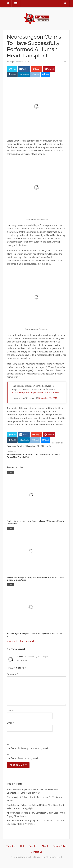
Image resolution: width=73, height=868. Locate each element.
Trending (11, 846)
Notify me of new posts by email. (23, 758)
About (45, 846)
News (10, 472)
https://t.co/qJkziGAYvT (22, 392)
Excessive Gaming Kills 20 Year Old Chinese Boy (30, 446)
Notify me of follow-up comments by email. (28, 748)
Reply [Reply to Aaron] (45, 657)
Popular (33, 846)
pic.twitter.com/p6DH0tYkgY (47, 392)
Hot (22, 846)
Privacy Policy (60, 846)
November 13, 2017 (48, 398)
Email (10, 723)
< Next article (13, 641)
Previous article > (28, 641)
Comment (13, 674)
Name (11, 710)
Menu (15, 3)
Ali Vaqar (11, 62)
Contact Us (37, 852)
